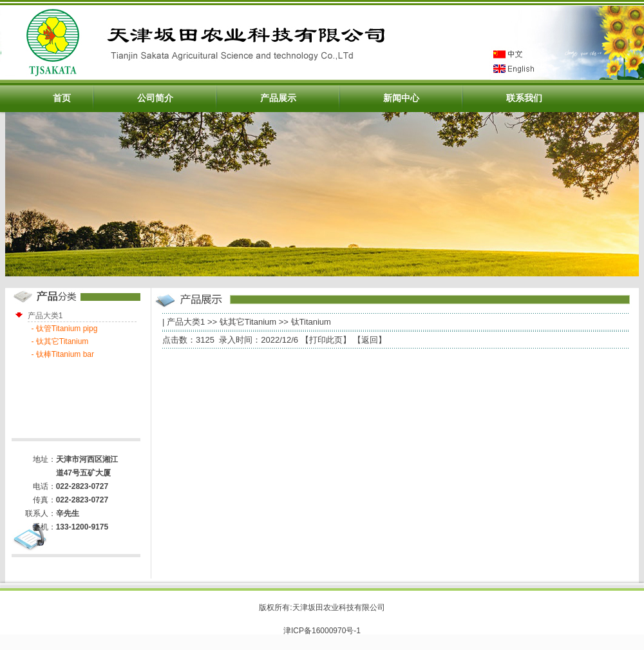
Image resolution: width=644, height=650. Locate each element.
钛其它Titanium (248, 322)
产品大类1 (186, 322)
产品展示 (278, 98)
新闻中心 (401, 98)
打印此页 (326, 340)
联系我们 (524, 98)
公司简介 (155, 98)
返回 (370, 340)
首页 (62, 98)
